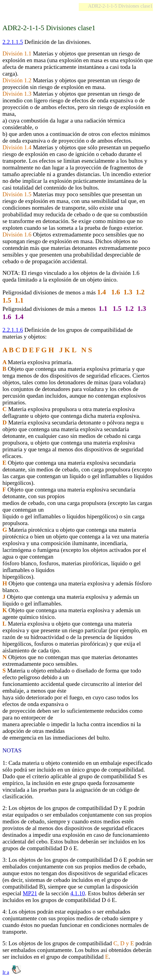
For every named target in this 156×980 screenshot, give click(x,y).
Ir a (6, 972)
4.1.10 (78, 893)
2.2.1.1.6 (13, 330)
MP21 (30, 893)
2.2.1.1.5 (13, 42)
